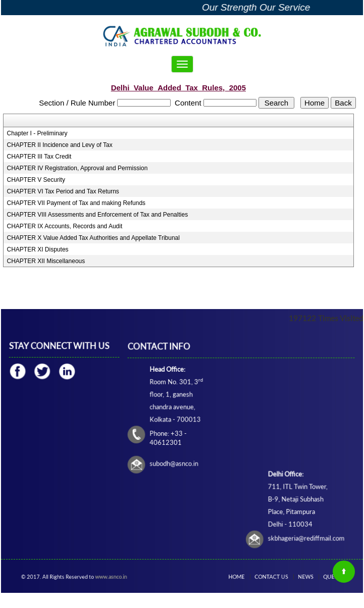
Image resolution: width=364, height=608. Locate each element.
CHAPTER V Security (36, 180)
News (302, 577)
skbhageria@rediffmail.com (305, 536)
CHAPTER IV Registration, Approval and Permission (77, 168)
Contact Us (273, 577)
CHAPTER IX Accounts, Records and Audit (65, 226)
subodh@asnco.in (175, 463)
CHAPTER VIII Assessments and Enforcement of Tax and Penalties (98, 215)
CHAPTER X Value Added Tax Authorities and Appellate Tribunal (93, 238)
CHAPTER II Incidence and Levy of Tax (60, 145)
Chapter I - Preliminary (37, 133)
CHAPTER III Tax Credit (39, 157)
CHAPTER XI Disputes (38, 249)
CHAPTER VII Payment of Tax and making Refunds (76, 203)
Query (324, 577)
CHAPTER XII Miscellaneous (46, 261)
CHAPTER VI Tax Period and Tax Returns (63, 191)
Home (244, 577)
